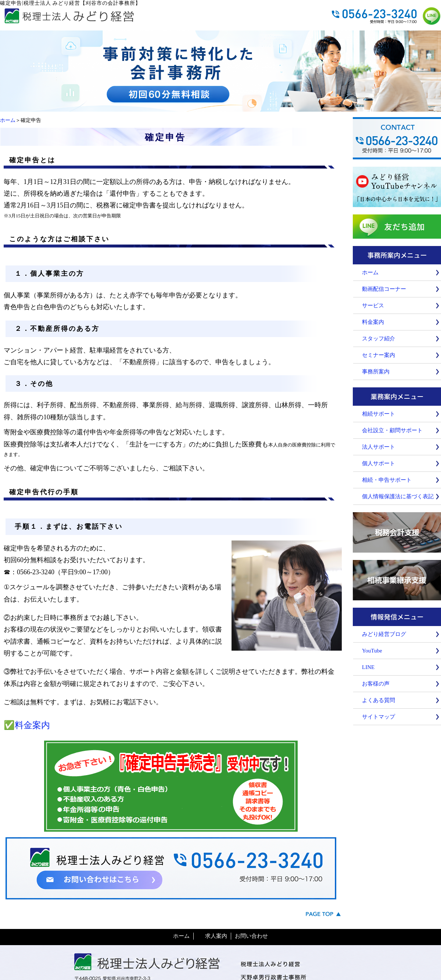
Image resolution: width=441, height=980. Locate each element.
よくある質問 (379, 700)
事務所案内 (376, 372)
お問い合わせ (251, 936)
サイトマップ (379, 717)
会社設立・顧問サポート (392, 430)
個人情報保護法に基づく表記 (398, 496)
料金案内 (32, 725)
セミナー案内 (379, 355)
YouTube (372, 651)
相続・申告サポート (387, 480)
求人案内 (216, 936)
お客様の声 (376, 684)
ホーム (8, 120)
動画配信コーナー (384, 289)
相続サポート (379, 414)
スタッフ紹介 (379, 339)
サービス (373, 305)
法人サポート (379, 447)
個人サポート (379, 463)
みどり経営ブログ (384, 634)
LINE (368, 667)
